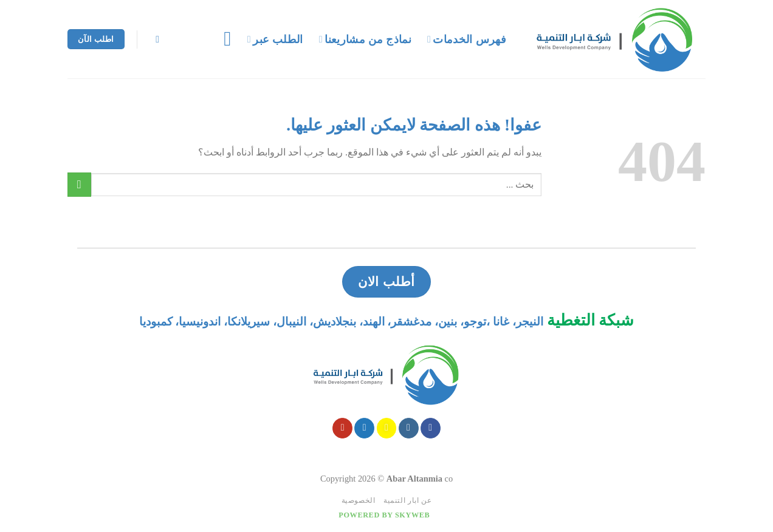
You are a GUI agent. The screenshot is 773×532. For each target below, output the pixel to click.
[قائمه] (221, 39)
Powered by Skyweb (384, 515)
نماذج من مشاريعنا (365, 39)
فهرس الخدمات (467, 39)
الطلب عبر (275, 39)
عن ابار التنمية (407, 500)
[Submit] (79, 184)
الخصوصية (359, 500)
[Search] (155, 39)
